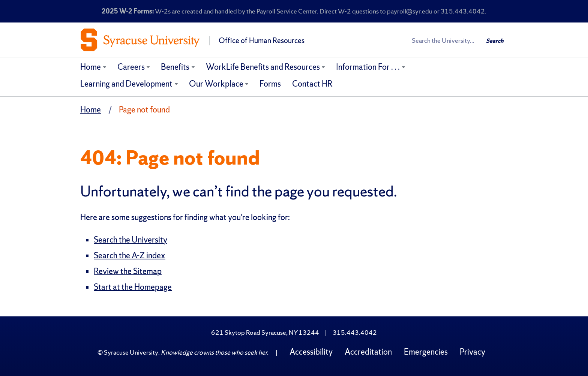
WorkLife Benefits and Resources (263, 67)
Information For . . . (368, 67)
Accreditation (368, 352)
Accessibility (311, 352)
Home (91, 67)
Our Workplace (216, 84)
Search (495, 41)
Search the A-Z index (130, 255)
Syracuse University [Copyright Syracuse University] (131, 352)
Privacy (472, 352)
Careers (131, 67)
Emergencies (426, 352)
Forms (270, 84)
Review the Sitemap (128, 271)
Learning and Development (126, 84)
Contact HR (312, 84)
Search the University (130, 240)
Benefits (175, 67)
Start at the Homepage (133, 287)
